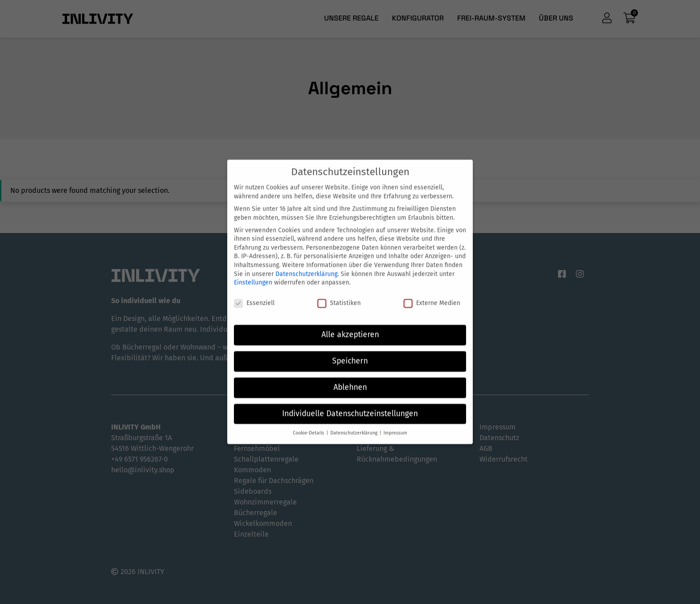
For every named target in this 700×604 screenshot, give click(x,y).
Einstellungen (253, 276)
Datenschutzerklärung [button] (354, 426)
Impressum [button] (395, 426)
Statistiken (339, 296)
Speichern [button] (350, 354)
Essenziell (254, 296)
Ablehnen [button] (350, 381)
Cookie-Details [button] (309, 426)
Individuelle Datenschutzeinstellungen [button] (350, 407)
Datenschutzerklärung (306, 267)
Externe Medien (432, 296)
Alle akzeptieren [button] (350, 328)
